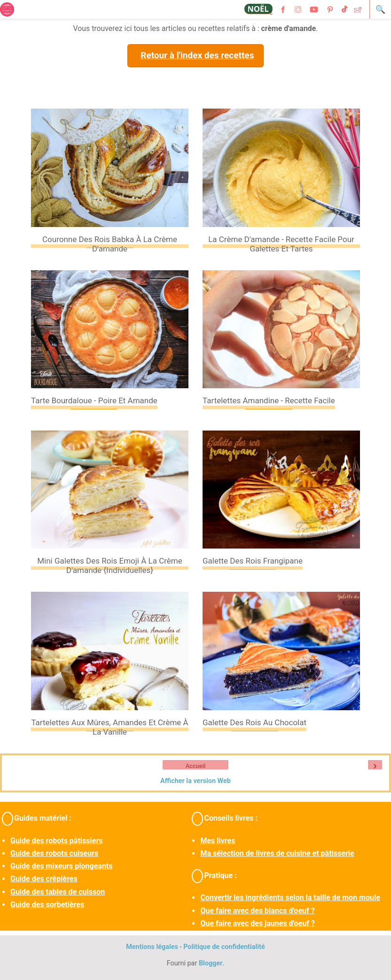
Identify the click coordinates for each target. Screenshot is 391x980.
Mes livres (218, 841)
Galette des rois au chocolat (254, 722)
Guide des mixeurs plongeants (61, 866)
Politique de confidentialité (224, 947)
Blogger (211, 963)
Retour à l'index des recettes (197, 55)
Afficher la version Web (195, 781)
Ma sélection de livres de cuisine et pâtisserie (277, 853)
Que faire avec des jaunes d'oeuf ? (257, 923)
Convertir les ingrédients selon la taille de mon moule (290, 898)
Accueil (196, 766)
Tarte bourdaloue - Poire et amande (94, 400)
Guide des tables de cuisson (58, 892)
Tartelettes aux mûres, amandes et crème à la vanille (109, 727)
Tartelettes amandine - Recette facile (269, 400)
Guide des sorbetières (47, 905)
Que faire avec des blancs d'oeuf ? (257, 911)
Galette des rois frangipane (253, 561)
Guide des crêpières (44, 879)
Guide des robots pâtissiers (56, 841)
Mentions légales (152, 947)
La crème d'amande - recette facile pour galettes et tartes (281, 244)
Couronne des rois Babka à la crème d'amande (110, 244)
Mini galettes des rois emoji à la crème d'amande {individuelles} (110, 565)
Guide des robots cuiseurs (54, 853)
